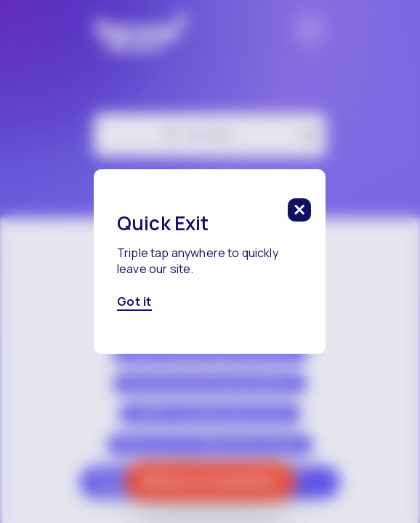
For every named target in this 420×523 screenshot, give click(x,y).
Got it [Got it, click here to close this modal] (134, 302)
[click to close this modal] (300, 210)
